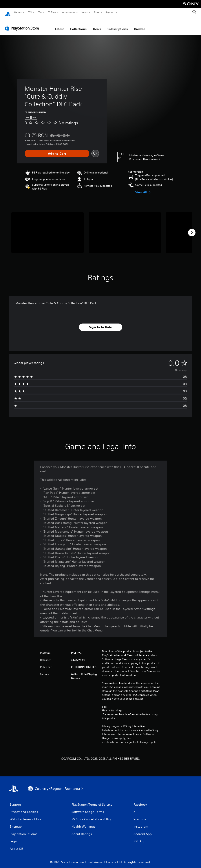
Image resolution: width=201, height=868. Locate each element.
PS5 (30, 12)
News (85, 12)
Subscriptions (118, 25)
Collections (78, 25)
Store (96, 12)
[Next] (192, 228)
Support (110, 12)
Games (18, 12)
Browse (140, 25)
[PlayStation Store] (23, 24)
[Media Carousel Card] (48, 228)
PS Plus (52, 12)
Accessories (68, 12)
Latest (59, 25)
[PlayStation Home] (8, 12)
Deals (97, 25)
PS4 (40, 12)
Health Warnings (112, 706)
